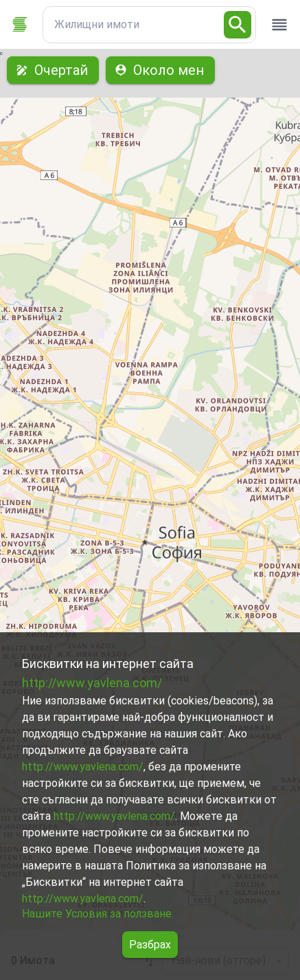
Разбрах (150, 945)
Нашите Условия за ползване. (98, 914)
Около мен (160, 70)
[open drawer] (279, 25)
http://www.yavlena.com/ (92, 683)
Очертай (53, 70)
